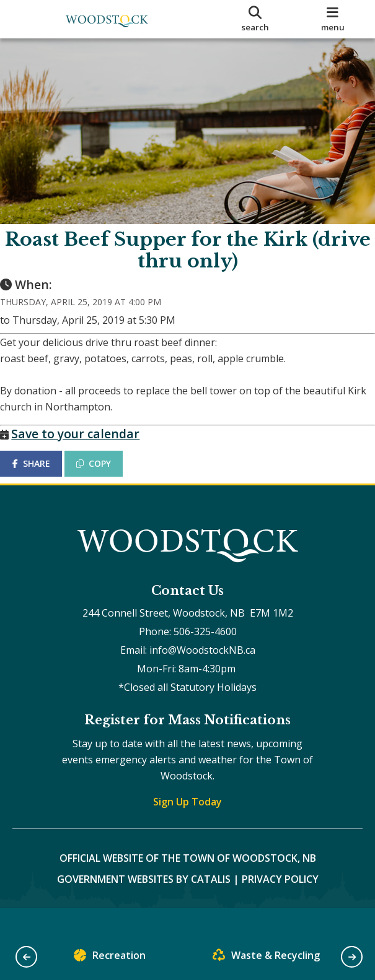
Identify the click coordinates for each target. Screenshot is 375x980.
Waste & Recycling (266, 958)
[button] (26, 957)
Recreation (110, 958)
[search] (255, 19)
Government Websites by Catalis (144, 903)
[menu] (333, 19)
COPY (106, 476)
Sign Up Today (187, 826)
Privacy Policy (280, 903)
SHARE (43, 476)
